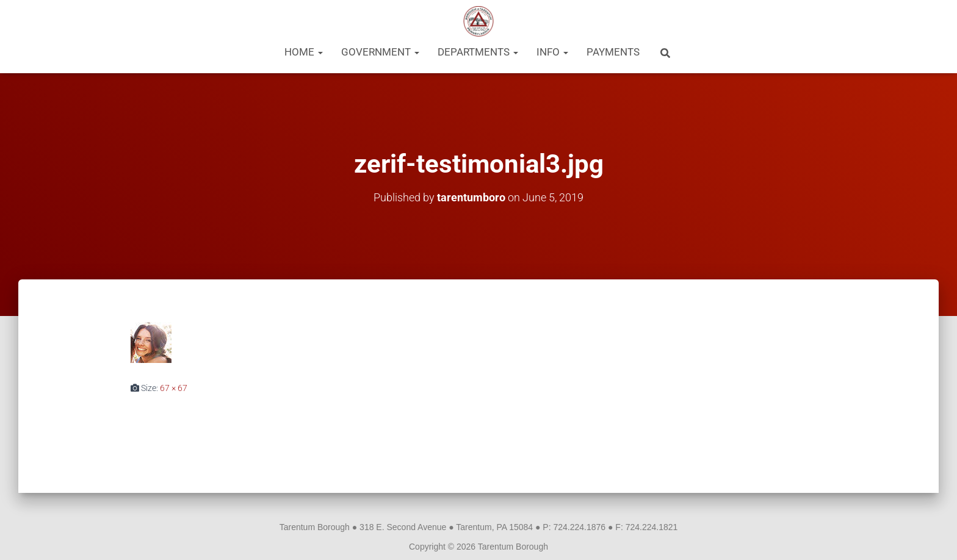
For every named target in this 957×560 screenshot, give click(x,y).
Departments (478, 52)
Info (552, 52)
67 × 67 (174, 388)
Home (304, 52)
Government (380, 52)
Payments (613, 52)
